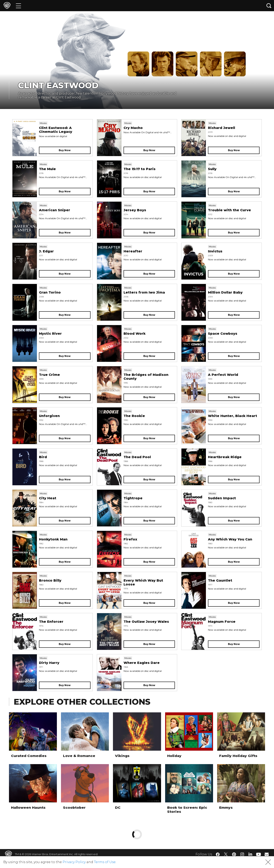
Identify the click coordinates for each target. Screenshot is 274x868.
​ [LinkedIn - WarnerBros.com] (250, 854)
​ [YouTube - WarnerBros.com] (259, 854)
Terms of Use (105, 862)
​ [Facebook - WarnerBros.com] (218, 854)
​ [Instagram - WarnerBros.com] (242, 854)
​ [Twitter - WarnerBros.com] (226, 854)
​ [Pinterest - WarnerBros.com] (234, 854)
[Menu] (18, 6)
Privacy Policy (74, 862)
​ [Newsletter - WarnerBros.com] (267, 854)
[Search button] (269, 6)
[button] (268, 862)
